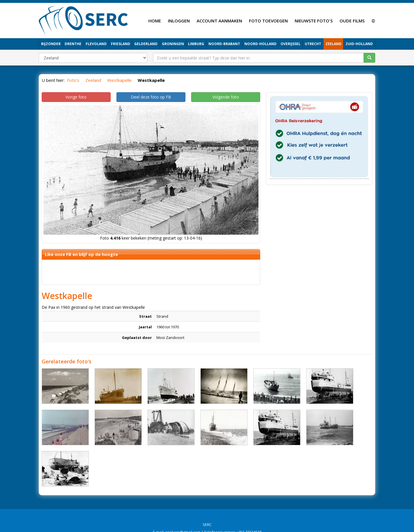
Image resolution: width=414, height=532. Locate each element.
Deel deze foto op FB (151, 97)
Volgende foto (226, 97)
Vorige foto (76, 97)
